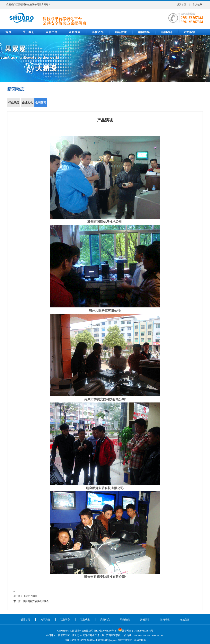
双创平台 (52, 32)
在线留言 (190, 32)
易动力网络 (140, 640)
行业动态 (14, 104)
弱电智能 (121, 32)
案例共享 (144, 32)
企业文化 (28, 104)
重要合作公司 (31, 596)
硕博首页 (25, 620)
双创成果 (75, 32)
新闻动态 (167, 32)
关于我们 (29, 32)
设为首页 (181, 4)
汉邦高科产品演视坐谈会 (36, 601)
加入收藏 (197, 4)
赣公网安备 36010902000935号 (136, 630)
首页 (8, 32)
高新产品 (98, 32)
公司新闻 (41, 104)
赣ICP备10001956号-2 (105, 631)
